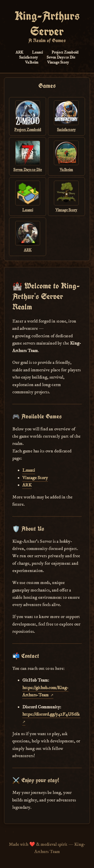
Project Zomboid (65, 52)
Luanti (37, 52)
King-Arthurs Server (47, 24)
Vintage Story (58, 62)
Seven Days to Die (61, 57)
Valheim (32, 62)
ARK (19, 52)
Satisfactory (28, 57)
